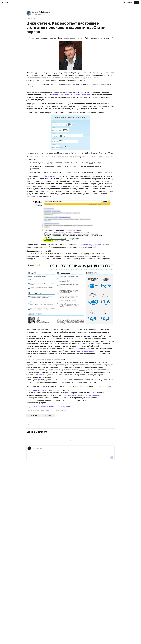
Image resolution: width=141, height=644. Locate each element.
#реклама (67, 407)
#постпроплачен (56, 407)
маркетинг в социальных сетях (96, 395)
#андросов (31, 407)
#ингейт (45, 407)
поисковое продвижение (90, 245)
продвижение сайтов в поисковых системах (71, 95)
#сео (38, 407)
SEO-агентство (41, 375)
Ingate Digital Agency (47, 176)
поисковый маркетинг (72, 395)
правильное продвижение (87, 351)
